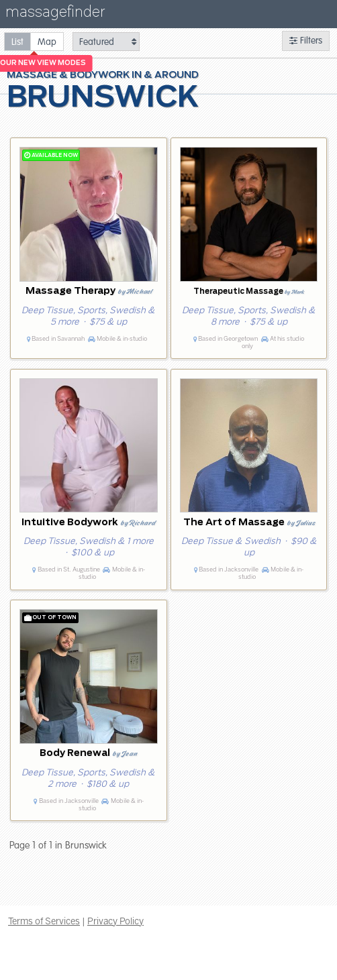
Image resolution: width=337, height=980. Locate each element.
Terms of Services (44, 921)
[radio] (17, 41)
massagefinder (55, 14)
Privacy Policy (115, 921)
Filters (306, 41)
